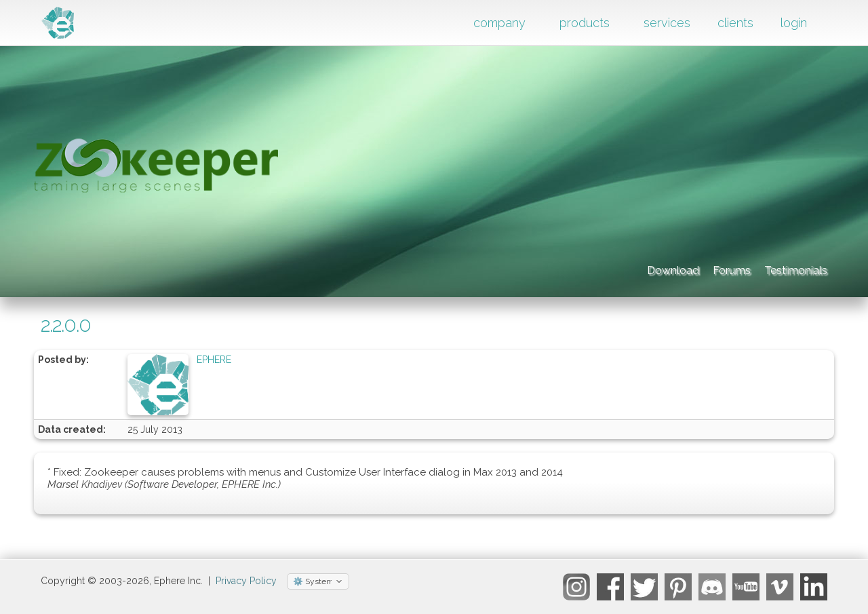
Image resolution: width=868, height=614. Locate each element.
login (794, 23)
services (667, 23)
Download (584, 268)
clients (735, 23)
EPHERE (214, 360)
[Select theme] (318, 581)
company (499, 23)
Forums (680, 268)
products (585, 23)
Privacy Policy (246, 581)
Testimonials (784, 268)
